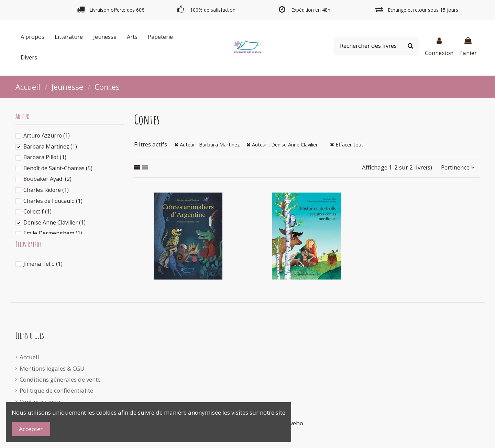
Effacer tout (347, 144)
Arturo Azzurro (47, 135)
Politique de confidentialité (56, 390)
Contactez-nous (41, 402)
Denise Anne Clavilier (54, 222)
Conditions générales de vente (60, 379)
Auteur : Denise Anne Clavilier (282, 144)
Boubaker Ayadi (47, 179)
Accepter (31, 429)
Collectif (37, 211)
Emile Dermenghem (53, 233)
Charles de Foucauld (53, 201)
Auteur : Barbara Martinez (207, 144)
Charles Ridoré (46, 190)
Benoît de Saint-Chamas (58, 168)
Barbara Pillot (45, 157)
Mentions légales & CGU (52, 368)
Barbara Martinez (50, 146)
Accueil (29, 357)
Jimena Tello (43, 264)
